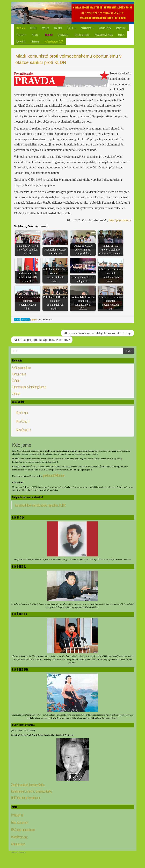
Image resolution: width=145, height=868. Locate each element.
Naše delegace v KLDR (54, 41)
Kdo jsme (58, 28)
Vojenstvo (21, 35)
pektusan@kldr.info (54, 475)
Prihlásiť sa (17, 815)
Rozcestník (21, 41)
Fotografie (121, 28)
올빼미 (34, 320)
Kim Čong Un (24, 430)
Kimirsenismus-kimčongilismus (29, 387)
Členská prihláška (82, 35)
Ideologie (45, 28)
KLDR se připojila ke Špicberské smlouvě (42, 340)
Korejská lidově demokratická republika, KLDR (40, 505)
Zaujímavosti (87, 28)
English (49, 35)
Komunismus (19, 374)
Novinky (21, 28)
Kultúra (36, 35)
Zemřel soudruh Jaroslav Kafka (28, 785)
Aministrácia (18, 844)
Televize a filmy (105, 28)
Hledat (128, 351)
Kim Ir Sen (22, 412)
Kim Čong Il (23, 421)
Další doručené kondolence (26, 797)
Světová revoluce (21, 368)
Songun (16, 393)
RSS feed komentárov (23, 830)
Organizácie (64, 35)
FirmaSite (22, 852)
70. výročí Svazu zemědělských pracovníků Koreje (97, 333)
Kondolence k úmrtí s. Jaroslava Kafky (32, 791)
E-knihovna (35, 41)
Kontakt (121, 35)
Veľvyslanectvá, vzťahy (104, 35)
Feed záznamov (19, 822)
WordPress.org (19, 837)
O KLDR (71, 28)
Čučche (33, 28)
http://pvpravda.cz (120, 220)
